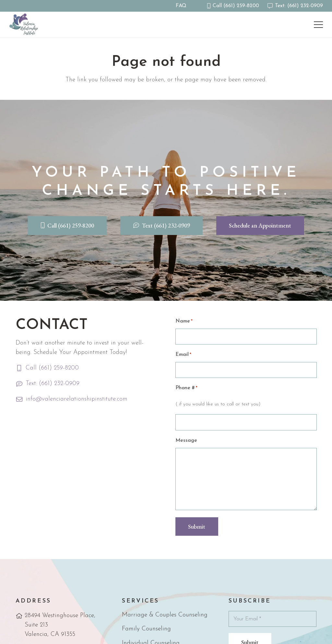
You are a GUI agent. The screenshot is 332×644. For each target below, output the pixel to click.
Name (184, 321)
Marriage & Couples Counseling (165, 615)
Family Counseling (146, 629)
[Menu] (318, 25)
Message (186, 440)
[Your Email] (273, 619)
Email (183, 355)
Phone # (186, 388)
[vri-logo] (24, 25)
